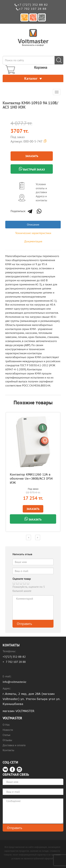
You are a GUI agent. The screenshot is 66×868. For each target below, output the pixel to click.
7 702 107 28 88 (16, 662)
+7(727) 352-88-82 (14, 657)
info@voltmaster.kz (14, 682)
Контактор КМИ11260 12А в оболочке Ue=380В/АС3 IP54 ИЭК (31, 479)
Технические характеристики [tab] (33, 233)
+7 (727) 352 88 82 (33, 5)
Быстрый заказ (32, 169)
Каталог (33, 78)
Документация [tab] (33, 241)
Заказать (32, 156)
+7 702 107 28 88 (33, 9)
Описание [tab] (33, 224)
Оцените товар (22, 579)
